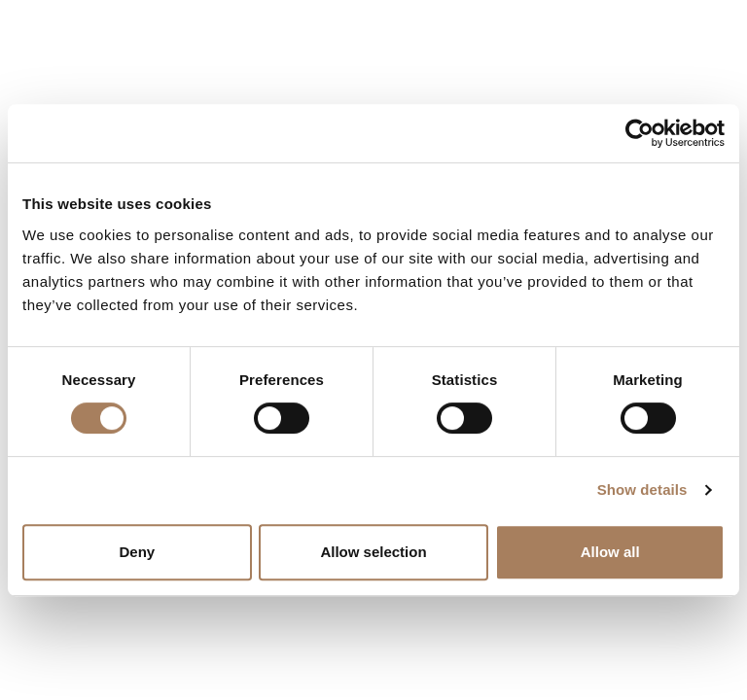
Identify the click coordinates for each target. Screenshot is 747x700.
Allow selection (373, 552)
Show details (642, 490)
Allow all (610, 552)
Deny (137, 552)
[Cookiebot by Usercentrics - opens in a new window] (640, 133)
